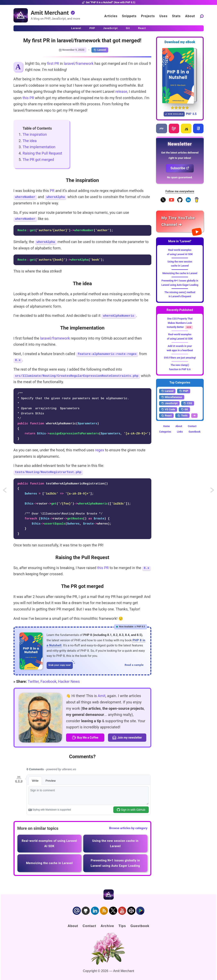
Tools (182, 416)
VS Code (168, 409)
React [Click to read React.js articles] (142, 28)
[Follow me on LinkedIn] (188, 202)
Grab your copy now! (61, 664)
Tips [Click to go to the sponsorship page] (122, 926)
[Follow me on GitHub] (180, 202)
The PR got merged (38, 160)
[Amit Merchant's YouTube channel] (180, 221)
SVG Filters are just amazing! (180, 358)
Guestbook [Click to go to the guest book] (140, 926)
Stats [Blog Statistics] (176, 16)
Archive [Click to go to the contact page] (107, 926)
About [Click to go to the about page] (190, 16)
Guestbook (195, 432)
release (121, 91)
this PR (28, 98)
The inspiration (35, 134)
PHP (184, 391)
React (166, 416)
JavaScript (169, 403)
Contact (192, 426)
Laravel (100, 50)
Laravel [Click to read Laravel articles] (76, 28)
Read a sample (134, 665)
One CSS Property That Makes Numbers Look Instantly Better (180, 323)
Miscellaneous (172, 397)
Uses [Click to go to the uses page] (163, 16)
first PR (53, 63)
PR (52, 191)
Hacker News (69, 681)
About (179, 426)
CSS (188, 403)
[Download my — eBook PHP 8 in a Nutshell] (180, 76)
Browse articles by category (128, 828)
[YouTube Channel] (171, 202)
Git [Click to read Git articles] (128, 28)
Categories (165, 432)
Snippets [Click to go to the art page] (129, 16)
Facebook (48, 681)
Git (184, 409)
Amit (102, 696)
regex (100, 450)
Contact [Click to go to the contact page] (89, 926)
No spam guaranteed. (180, 177)
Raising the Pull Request (42, 153)
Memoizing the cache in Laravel (180, 273)
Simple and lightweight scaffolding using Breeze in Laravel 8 (9, 491)
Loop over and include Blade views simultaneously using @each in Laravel (213, 491)
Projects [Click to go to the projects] (148, 16)
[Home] (21, 15)
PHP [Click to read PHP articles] (92, 28)
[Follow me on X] (163, 202)
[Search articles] (202, 16)
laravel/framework (79, 63)
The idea (30, 141)
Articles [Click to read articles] (111, 16)
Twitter (33, 681)
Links (180, 432)
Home (166, 426)
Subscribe (180, 168)
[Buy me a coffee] (197, 202)
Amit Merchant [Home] (50, 13)
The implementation (39, 147)
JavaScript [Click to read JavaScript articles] (111, 28)
